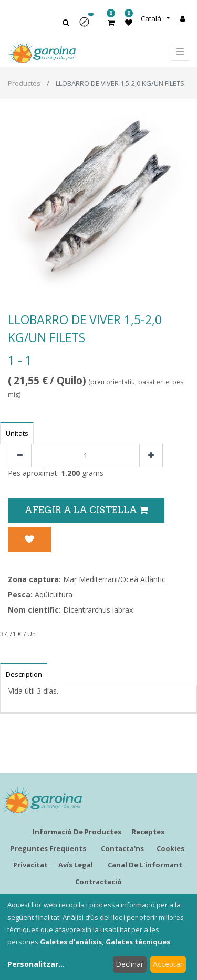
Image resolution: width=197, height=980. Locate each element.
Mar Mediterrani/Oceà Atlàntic (114, 579)
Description (24, 674)
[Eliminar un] (20, 456)
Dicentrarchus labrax (98, 610)
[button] (88, 26)
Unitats (17, 433)
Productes (24, 83)
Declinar (129, 964)
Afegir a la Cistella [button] (86, 510)
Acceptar (168, 964)
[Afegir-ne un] (151, 456)
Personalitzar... (36, 964)
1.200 (70, 473)
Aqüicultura (54, 594)
